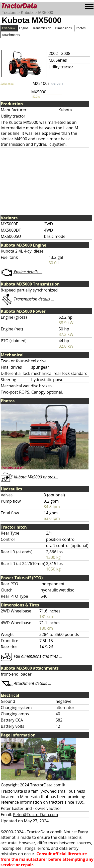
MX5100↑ (48, 83)
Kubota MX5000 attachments (30, 668)
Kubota (27, 13)
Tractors (9, 13)
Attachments (11, 35)
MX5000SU (11, 236)
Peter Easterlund (16, 808)
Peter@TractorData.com (35, 815)
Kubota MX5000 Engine (24, 245)
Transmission (42, 28)
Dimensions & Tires (20, 605)
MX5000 (46, 13)
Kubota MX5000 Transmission (30, 284)
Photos (81, 28)
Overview (9, 28)
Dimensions (63, 28)
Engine (24, 28)
